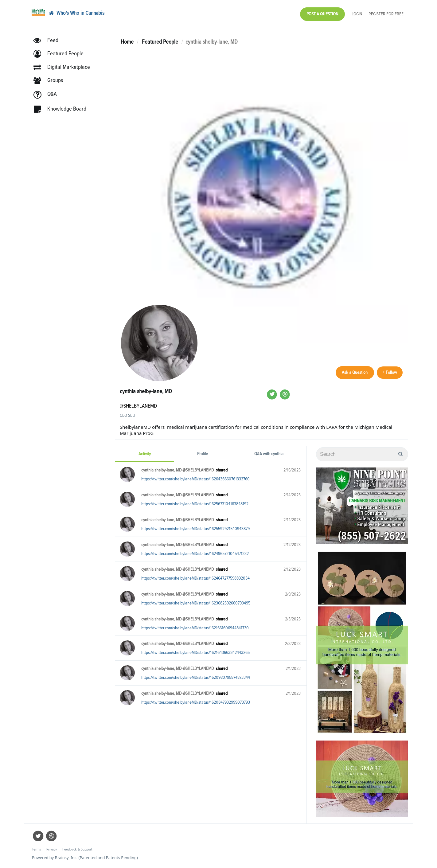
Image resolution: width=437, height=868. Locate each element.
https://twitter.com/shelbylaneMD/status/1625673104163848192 (195, 504)
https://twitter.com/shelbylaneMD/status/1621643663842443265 (195, 653)
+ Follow (389, 372)
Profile (203, 454)
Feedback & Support (77, 849)
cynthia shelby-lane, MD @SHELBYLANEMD (178, 470)
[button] (61, 55)
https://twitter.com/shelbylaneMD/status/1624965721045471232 (195, 554)
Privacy (52, 849)
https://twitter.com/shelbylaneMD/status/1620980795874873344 (196, 677)
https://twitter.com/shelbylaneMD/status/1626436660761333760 (195, 479)
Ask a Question (353, 372)
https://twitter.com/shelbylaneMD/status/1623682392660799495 (196, 603)
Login (357, 14)
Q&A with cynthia (269, 454)
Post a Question (322, 14)
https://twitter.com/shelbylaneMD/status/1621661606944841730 (195, 628)
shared (222, 470)
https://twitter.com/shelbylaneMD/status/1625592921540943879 (195, 529)
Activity (145, 454)
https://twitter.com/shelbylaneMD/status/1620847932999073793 (196, 702)
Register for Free (386, 14)
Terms (36, 849)
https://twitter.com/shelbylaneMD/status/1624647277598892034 (195, 578)
